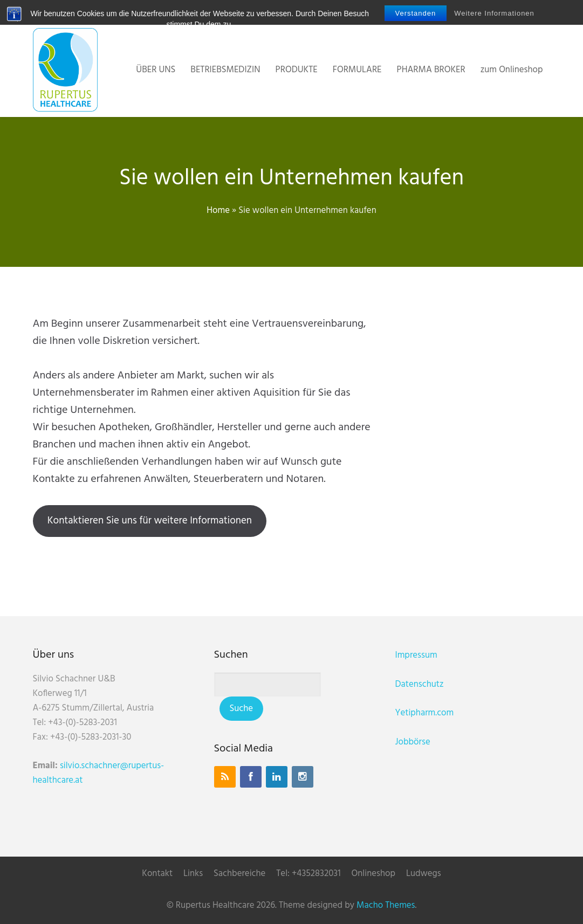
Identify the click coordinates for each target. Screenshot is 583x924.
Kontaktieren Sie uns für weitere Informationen (150, 521)
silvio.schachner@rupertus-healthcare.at (99, 773)
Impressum (416, 655)
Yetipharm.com (425, 713)
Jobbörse (413, 742)
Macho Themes (386, 905)
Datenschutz (420, 684)
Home (218, 211)
